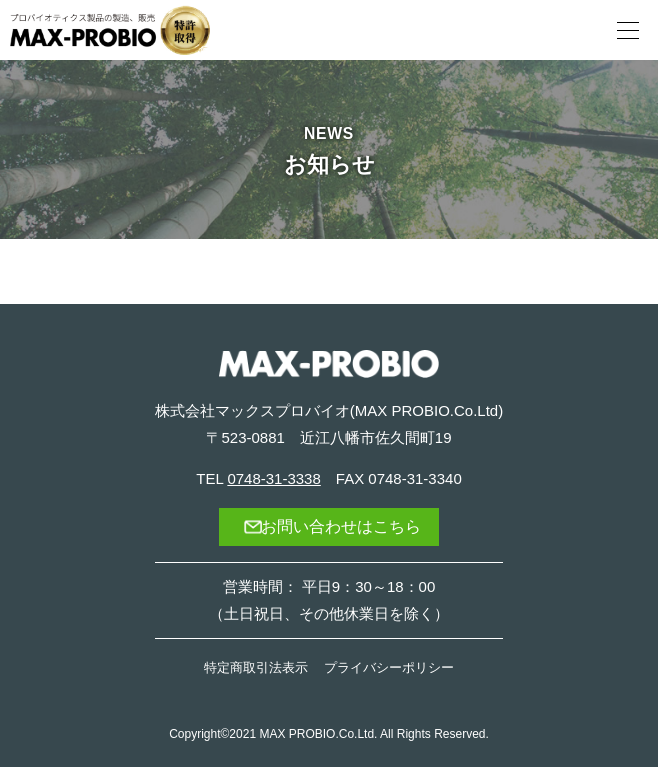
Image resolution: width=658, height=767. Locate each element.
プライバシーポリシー (389, 667)
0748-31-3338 (273, 478)
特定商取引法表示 (256, 667)
